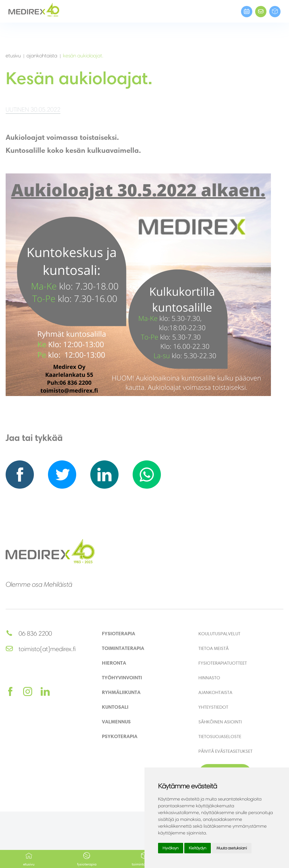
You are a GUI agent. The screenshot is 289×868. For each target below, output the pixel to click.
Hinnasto (209, 678)
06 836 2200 (29, 633)
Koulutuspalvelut (219, 634)
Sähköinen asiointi (220, 722)
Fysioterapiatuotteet (223, 663)
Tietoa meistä (214, 648)
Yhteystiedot (213, 707)
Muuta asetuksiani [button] (232, 848)
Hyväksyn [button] (171, 848)
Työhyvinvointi (122, 677)
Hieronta (114, 663)
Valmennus (116, 722)
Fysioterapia (87, 859)
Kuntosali (115, 707)
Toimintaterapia (123, 648)
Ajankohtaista (215, 692)
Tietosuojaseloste (220, 736)
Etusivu (29, 859)
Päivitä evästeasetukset (225, 751)
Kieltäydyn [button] (198, 848)
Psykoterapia (120, 736)
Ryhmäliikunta (121, 692)
